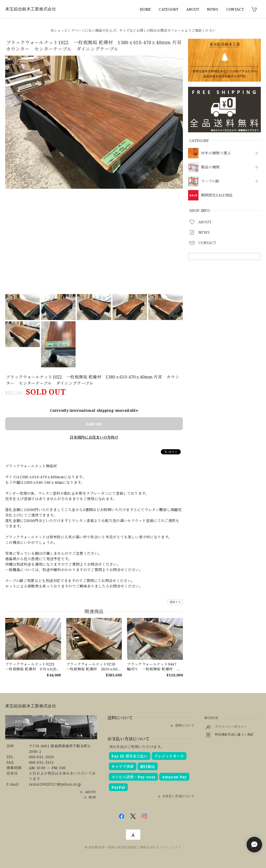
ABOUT (193, 9)
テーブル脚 (210, 181)
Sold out (94, 424)
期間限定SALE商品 (217, 195)
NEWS (213, 9)
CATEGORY (169, 9)
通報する (175, 602)
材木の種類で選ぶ (216, 153)
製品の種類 (210, 167)
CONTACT (235, 9)
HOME (145, 9)
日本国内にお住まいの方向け (94, 437)
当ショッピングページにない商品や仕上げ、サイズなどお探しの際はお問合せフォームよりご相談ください (133, 30)
